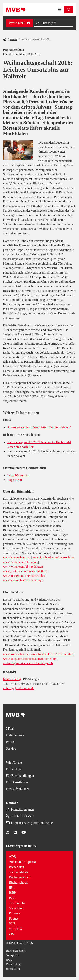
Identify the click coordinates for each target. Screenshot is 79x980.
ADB (12, 857)
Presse (13, 39)
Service (11, 748)
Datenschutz (14, 964)
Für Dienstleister (17, 782)
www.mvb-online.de (16, 654)
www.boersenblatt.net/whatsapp (23, 580)
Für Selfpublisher (18, 789)
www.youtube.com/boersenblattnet (25, 571)
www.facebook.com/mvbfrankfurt (52, 654)
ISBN (13, 893)
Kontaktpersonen (22, 810)
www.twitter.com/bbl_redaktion (23, 567)
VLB (12, 924)
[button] (69, 10)
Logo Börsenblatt (18, 475)
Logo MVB (15, 480)
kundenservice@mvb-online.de (32, 823)
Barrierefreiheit (16, 951)
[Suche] (54, 23)
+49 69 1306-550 (23, 816)
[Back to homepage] (16, 10)
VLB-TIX (16, 929)
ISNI (12, 898)
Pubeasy (14, 913)
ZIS (11, 934)
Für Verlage (14, 769)
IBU (12, 888)
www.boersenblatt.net (17, 557)
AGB (9, 960)
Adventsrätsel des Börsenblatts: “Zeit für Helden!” (39, 427)
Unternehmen (15, 735)
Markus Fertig (12, 679)
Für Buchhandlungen (20, 776)
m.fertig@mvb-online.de (19, 688)
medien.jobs (17, 903)
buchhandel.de (19, 872)
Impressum (13, 969)
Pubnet (14, 919)
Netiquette (12, 955)
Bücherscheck (18, 882)
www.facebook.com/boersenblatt (53, 557)
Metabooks (16, 908)
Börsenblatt (17, 867)
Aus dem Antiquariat (23, 862)
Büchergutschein (20, 877)
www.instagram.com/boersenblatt (24, 576)
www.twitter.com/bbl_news (20, 562)
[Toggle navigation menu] (60, 10)
